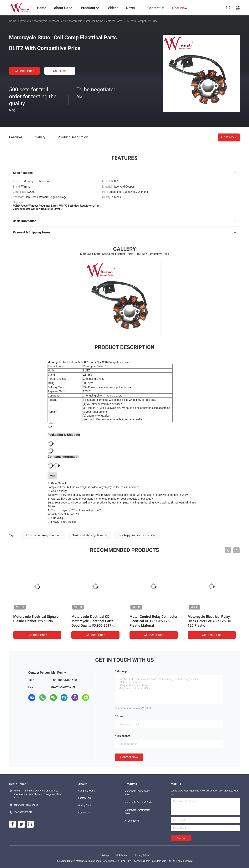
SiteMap (104, 855)
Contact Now (129, 757)
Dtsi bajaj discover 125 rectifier (137, 535)
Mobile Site (122, 855)
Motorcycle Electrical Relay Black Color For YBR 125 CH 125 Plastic (209, 621)
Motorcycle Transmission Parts (137, 812)
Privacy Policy (142, 855)
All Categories (132, 821)
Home (13, 21)
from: (120, 716)
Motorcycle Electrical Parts (50, 21)
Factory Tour (85, 798)
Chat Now (60, 71)
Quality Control (86, 805)
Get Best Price (25, 71)
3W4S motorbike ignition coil (89, 535)
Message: (122, 671)
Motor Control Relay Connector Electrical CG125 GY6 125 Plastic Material (154, 621)
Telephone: (123, 736)
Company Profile (87, 791)
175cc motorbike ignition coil (43, 535)
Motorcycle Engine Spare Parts (137, 793)
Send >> (181, 838)
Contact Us (84, 813)
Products (25, 21)
